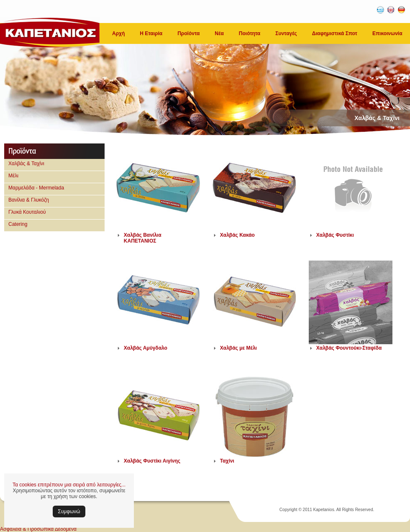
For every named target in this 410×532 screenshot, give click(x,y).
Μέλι (13, 176)
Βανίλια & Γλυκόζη (29, 200)
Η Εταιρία (151, 33)
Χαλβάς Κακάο (237, 235)
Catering (18, 224)
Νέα (219, 33)
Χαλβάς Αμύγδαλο (146, 348)
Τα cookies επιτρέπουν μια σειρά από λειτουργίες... (69, 485)
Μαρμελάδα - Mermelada (36, 188)
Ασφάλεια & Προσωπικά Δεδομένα (38, 529)
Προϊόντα (188, 33)
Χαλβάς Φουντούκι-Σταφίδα (349, 348)
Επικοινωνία (387, 33)
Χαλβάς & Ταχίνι (26, 164)
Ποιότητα (250, 33)
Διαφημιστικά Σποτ (335, 33)
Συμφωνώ (69, 512)
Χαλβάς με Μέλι (238, 348)
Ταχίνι (227, 461)
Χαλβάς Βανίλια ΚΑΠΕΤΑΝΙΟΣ (143, 238)
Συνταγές (286, 33)
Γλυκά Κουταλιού (27, 212)
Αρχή (118, 33)
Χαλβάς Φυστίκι (335, 235)
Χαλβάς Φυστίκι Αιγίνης (152, 461)
